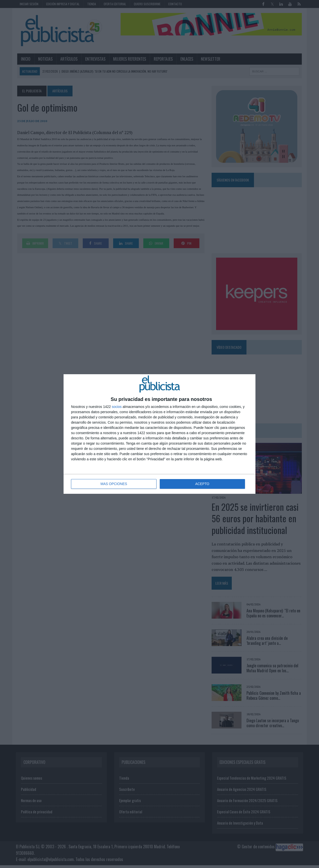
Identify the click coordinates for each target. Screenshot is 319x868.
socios (117, 407)
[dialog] (159, 434)
